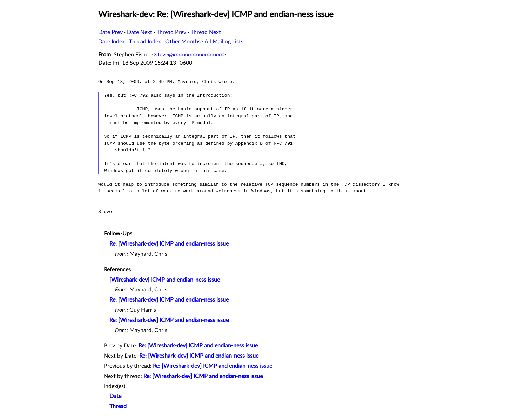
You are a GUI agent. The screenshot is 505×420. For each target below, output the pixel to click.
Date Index (112, 42)
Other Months (183, 42)
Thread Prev (171, 32)
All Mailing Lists (224, 42)
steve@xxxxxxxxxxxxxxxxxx (189, 55)
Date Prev (110, 32)
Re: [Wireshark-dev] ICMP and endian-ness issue (169, 244)
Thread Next (206, 32)
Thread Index (145, 42)
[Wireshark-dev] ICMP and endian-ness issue (165, 280)
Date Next (140, 32)
